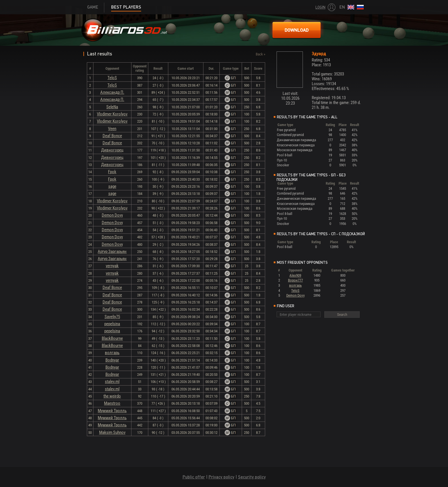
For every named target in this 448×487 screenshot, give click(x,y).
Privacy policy (221, 477)
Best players (126, 7)
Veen (112, 129)
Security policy (252, 477)
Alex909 (295, 275)
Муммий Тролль (112, 411)
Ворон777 (295, 280)
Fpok (112, 172)
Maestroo (112, 403)
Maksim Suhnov (112, 432)
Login (320, 7)
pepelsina (112, 324)
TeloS (112, 78)
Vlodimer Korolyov (112, 114)
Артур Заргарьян (112, 252)
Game (93, 7)
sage (112, 186)
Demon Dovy (112, 215)
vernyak (112, 266)
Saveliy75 (112, 317)
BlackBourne (112, 338)
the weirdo (112, 396)
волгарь (112, 353)
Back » (260, 54)
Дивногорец (112, 150)
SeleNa (112, 107)
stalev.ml (112, 382)
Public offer (194, 477)
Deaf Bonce (112, 136)
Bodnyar (112, 360)
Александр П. (112, 92)
